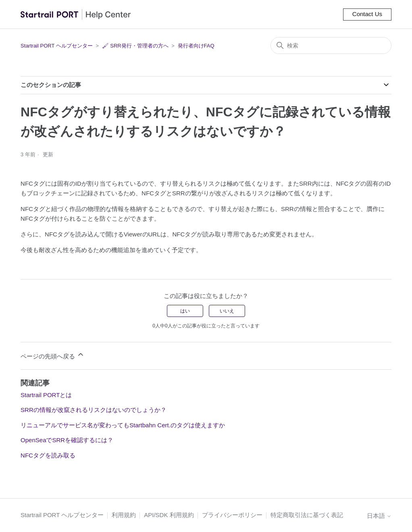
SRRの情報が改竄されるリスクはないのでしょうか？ (94, 410)
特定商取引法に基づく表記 (307, 515)
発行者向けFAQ (196, 46)
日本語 (379, 516)
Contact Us (367, 14)
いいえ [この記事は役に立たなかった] (227, 311)
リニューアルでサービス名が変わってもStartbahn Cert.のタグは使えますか (123, 425)
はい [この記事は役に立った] (185, 311)
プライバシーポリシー (232, 515)
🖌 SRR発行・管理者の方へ (135, 46)
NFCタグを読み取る (48, 455)
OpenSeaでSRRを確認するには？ (67, 440)
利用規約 (124, 515)
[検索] (331, 46)
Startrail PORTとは (46, 395)
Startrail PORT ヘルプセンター (57, 46)
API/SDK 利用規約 (169, 515)
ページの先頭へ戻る (53, 355)
